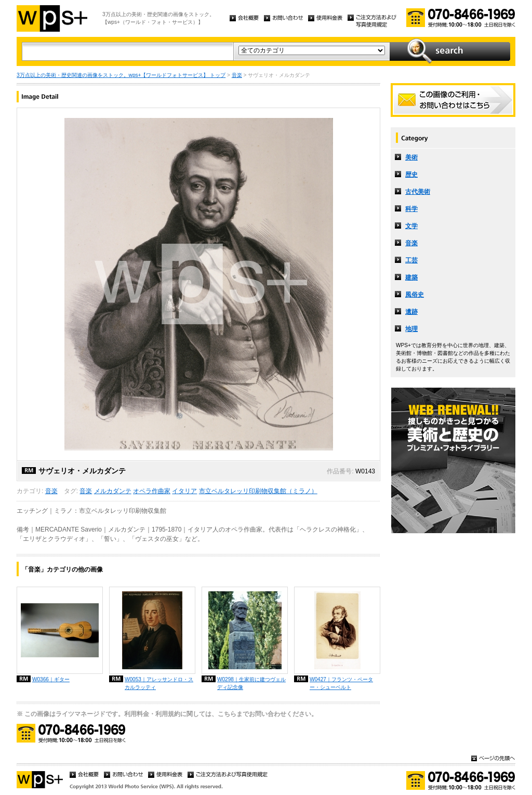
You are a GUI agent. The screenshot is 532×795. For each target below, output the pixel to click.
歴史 (411, 175)
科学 (411, 209)
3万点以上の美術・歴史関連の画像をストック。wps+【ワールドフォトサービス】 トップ (121, 75)
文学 (411, 226)
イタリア (184, 491)
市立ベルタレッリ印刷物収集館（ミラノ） (258, 491)
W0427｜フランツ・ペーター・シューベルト (341, 683)
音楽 (237, 75)
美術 (411, 157)
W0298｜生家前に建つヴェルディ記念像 (251, 683)
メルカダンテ (113, 491)
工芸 (411, 260)
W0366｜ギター (51, 679)
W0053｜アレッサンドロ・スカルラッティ (159, 683)
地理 (411, 329)
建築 (411, 277)
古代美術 (418, 192)
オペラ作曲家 (152, 491)
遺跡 (411, 312)
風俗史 (415, 295)
